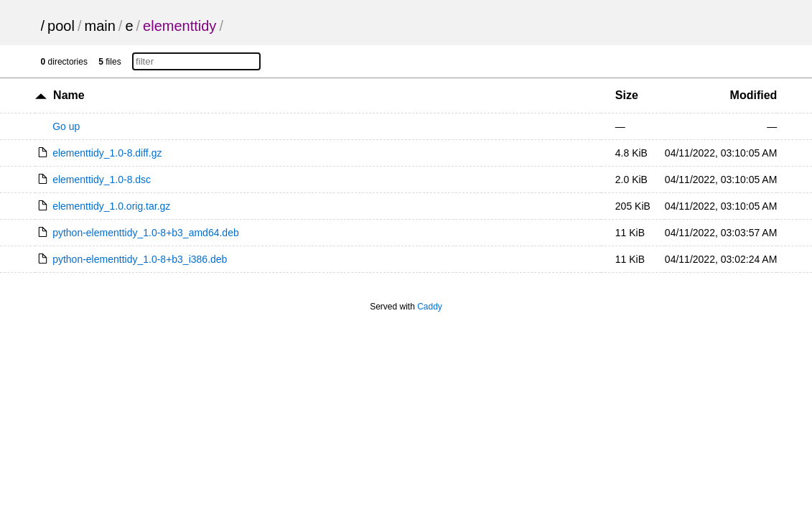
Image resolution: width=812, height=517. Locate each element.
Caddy (430, 307)
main (99, 26)
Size (627, 95)
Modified (754, 95)
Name (69, 95)
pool (61, 26)
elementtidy (179, 26)
